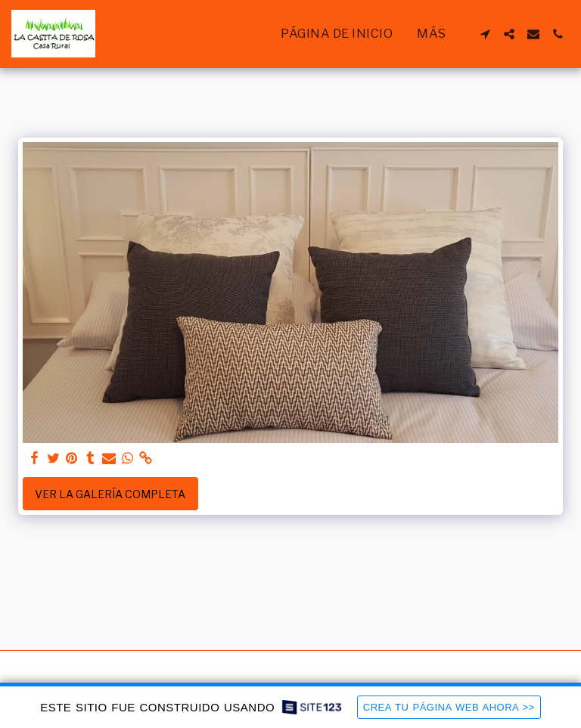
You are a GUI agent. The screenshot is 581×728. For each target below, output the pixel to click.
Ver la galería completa (110, 494)
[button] (485, 34)
